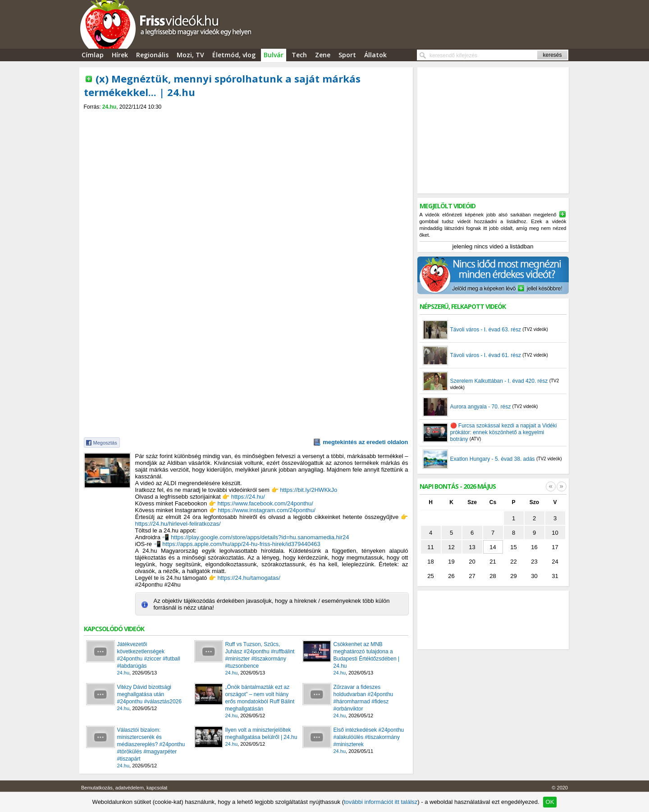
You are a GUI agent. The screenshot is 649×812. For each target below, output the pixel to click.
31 (555, 576)
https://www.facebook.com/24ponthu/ (265, 503)
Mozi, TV (190, 55)
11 (430, 547)
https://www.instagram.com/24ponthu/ (267, 510)
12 (451, 547)
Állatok (375, 55)
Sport (347, 55)
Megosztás (105, 443)
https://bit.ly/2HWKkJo (309, 490)
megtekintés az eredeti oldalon (365, 442)
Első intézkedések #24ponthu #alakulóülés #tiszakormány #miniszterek (369, 737)
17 (555, 547)
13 (472, 547)
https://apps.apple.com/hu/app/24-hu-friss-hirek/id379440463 (241, 544)
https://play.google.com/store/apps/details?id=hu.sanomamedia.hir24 (260, 537)
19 (451, 562)
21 (493, 562)
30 (534, 576)
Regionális (152, 55)
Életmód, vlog (234, 55)
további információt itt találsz (381, 802)
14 (493, 547)
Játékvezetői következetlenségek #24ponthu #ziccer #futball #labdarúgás (149, 655)
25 (430, 576)
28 (493, 576)
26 (451, 576)
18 (430, 562)
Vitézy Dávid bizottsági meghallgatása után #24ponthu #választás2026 (149, 694)
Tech (299, 55)
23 (534, 562)
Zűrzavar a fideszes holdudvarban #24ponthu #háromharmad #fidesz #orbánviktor (363, 698)
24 (555, 562)
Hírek (120, 55)
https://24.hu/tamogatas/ (249, 578)
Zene (323, 55)
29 (513, 576)
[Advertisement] (246, 118)
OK (550, 802)
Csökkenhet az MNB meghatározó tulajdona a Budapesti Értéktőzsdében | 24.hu (367, 655)
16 (534, 547)
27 (472, 576)
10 (555, 533)
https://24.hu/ (248, 497)
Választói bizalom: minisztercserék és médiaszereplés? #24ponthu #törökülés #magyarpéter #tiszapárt (151, 744)
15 (513, 547)
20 (472, 562)
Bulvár (274, 55)
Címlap (93, 55)
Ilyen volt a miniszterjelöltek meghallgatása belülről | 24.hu (261, 734)
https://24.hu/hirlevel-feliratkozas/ (178, 524)
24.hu (109, 107)
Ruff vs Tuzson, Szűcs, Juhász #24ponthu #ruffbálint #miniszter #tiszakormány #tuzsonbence (260, 655)
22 (513, 562)
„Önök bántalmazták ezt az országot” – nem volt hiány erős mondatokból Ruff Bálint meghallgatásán (260, 698)
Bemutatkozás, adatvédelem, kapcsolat (124, 788)
